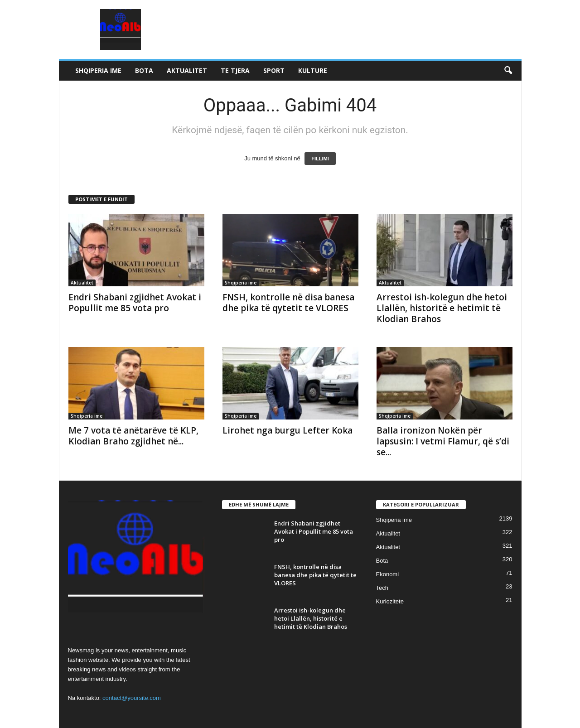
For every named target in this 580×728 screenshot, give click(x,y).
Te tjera (235, 70)
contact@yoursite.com (132, 698)
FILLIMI (320, 159)
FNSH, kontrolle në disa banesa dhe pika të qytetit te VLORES (288, 303)
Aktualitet (187, 70)
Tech (382, 588)
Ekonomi (388, 574)
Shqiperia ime (98, 70)
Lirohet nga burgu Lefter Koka (288, 430)
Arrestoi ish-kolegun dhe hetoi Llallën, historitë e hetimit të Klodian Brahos (442, 308)
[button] (508, 71)
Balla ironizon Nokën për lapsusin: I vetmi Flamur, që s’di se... (443, 441)
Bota (144, 70)
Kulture (313, 70)
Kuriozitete (390, 601)
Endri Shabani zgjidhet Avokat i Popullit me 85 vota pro (135, 303)
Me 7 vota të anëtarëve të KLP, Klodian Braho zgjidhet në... (133, 436)
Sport (274, 70)
